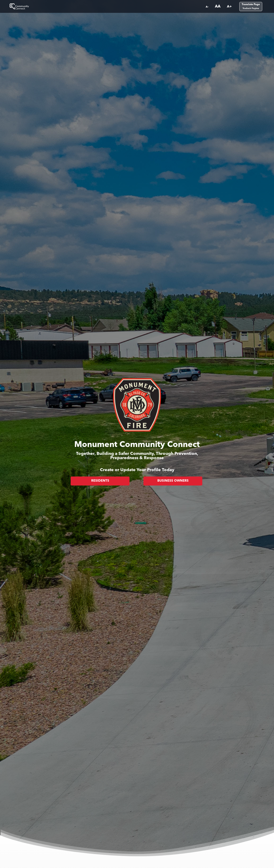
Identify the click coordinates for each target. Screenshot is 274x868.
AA (218, 6)
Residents (100, 481)
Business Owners (173, 481)
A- (207, 7)
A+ (229, 6)
